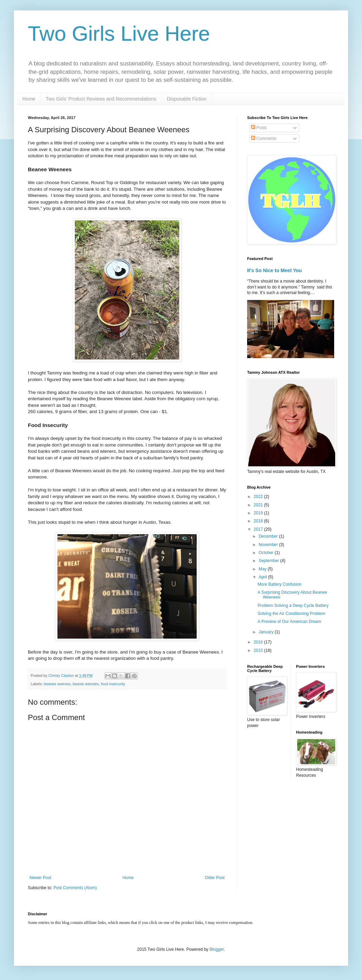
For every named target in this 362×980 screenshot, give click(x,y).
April (263, 577)
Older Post (215, 878)
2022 (259, 497)
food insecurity (113, 684)
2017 (259, 529)
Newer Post (40, 878)
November (269, 545)
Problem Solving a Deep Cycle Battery (293, 606)
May (263, 569)
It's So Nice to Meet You (274, 270)
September (269, 561)
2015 (259, 650)
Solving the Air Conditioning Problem (292, 614)
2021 (259, 505)
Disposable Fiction (187, 99)
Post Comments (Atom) (75, 888)
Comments (264, 139)
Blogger (217, 949)
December (269, 536)
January (267, 632)
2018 (259, 521)
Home (29, 99)
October (267, 553)
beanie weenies (86, 684)
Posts (259, 128)
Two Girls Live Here (119, 34)
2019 (259, 513)
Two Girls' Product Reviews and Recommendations (101, 99)
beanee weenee (57, 684)
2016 (259, 642)
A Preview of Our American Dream (289, 622)
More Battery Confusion (280, 584)
